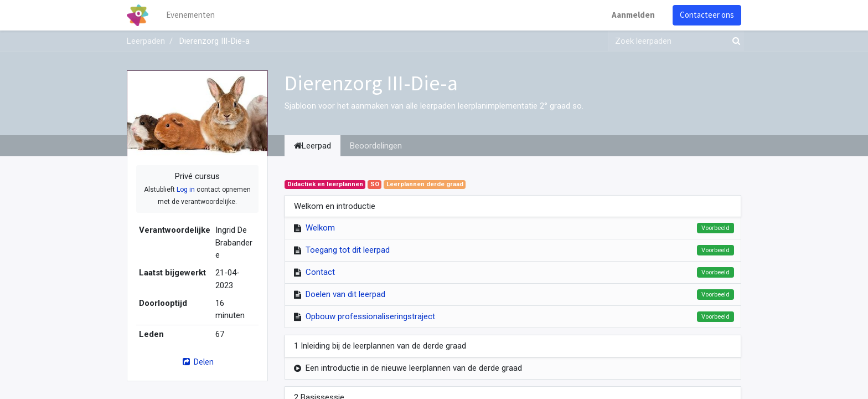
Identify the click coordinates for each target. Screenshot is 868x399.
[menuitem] (190, 15)
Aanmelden (633, 15)
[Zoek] (734, 41)
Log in (186, 190)
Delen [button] (197, 362)
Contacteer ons (707, 15)
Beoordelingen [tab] (376, 146)
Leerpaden (146, 41)
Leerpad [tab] (312, 146)
